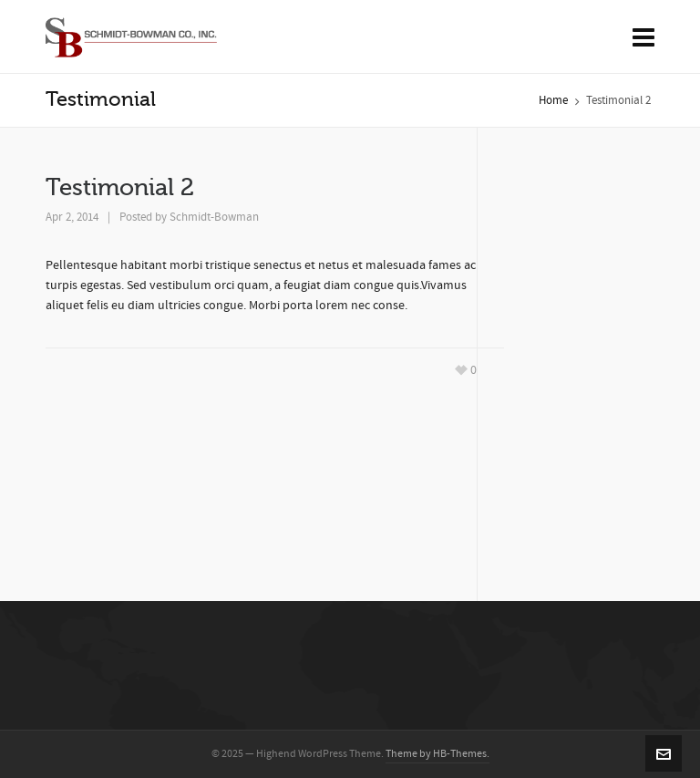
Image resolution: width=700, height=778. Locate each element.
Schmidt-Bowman (214, 217)
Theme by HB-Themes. (437, 754)
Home (553, 100)
